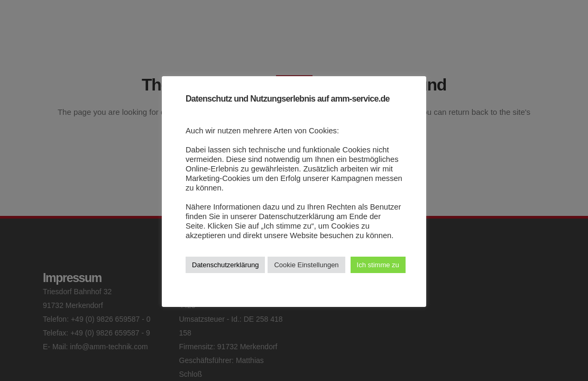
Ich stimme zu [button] (378, 265)
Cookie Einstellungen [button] (306, 265)
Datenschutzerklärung (225, 265)
